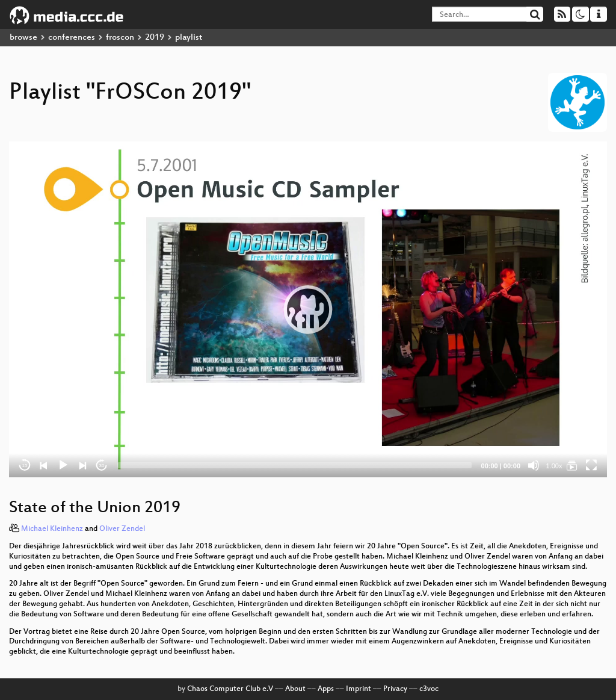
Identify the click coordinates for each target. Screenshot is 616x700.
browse (23, 38)
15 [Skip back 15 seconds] (25, 466)
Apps (326, 689)
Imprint (359, 689)
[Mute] (534, 465)
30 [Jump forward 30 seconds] (102, 466)
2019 (155, 38)
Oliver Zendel (122, 529)
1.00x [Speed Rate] (554, 466)
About (295, 689)
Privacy (395, 689)
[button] (308, 309)
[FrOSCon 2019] (572, 465)
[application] (308, 309)
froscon (120, 38)
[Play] (63, 465)
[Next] (82, 465)
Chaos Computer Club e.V (230, 689)
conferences (72, 38)
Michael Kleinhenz (52, 529)
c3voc (429, 689)
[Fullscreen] (591, 465)
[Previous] (44, 465)
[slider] (294, 465)
